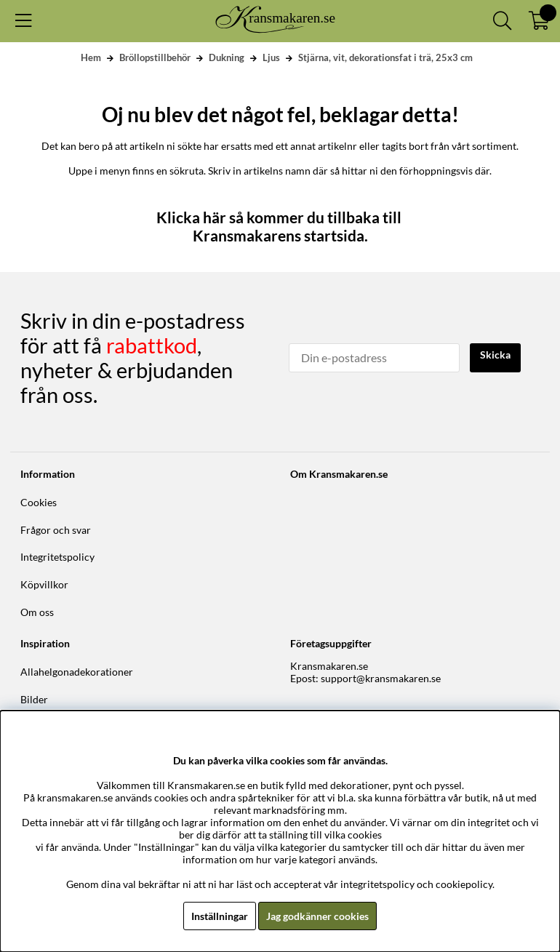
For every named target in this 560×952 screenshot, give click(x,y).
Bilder (34, 699)
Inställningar (220, 916)
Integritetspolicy (57, 557)
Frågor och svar (56, 530)
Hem (91, 57)
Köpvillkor (44, 584)
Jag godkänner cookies (317, 916)
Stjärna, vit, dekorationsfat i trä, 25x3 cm (385, 57)
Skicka (495, 355)
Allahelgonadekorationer (77, 672)
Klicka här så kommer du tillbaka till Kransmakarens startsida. (280, 226)
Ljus (271, 57)
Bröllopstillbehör (155, 57)
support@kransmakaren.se (381, 678)
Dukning (227, 57)
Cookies (39, 502)
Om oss (37, 612)
